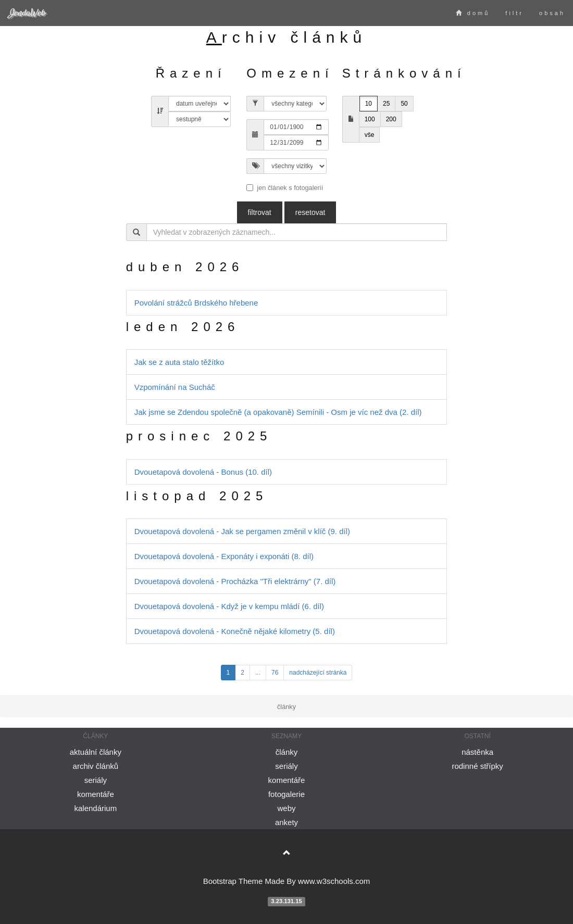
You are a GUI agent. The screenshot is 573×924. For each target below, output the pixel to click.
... (258, 673)
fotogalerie (286, 794)
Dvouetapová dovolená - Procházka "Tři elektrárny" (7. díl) (235, 581)
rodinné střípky (477, 766)
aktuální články (96, 752)
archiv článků (96, 766)
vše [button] (370, 135)
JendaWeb (27, 13)
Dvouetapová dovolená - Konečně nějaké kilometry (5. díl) (235, 631)
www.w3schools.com (334, 881)
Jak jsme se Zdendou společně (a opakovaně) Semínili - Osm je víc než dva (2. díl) (278, 412)
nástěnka (477, 752)
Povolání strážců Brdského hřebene (196, 303)
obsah (552, 13)
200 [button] (391, 119)
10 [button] (369, 104)
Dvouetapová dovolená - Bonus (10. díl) (203, 472)
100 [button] (370, 119)
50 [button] (404, 104)
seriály (96, 780)
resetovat (310, 212)
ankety (286, 822)
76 (275, 673)
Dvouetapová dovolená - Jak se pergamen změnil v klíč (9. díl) (242, 531)
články (287, 752)
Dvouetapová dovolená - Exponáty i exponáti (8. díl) (224, 556)
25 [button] (386, 104)
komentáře (96, 794)
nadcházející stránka (318, 673)
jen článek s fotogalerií (285, 188)
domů (473, 13)
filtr (514, 13)
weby (286, 808)
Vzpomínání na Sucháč (175, 387)
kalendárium (95, 808)
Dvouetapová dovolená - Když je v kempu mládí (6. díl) (229, 606)
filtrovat (260, 212)
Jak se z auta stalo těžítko (179, 362)
